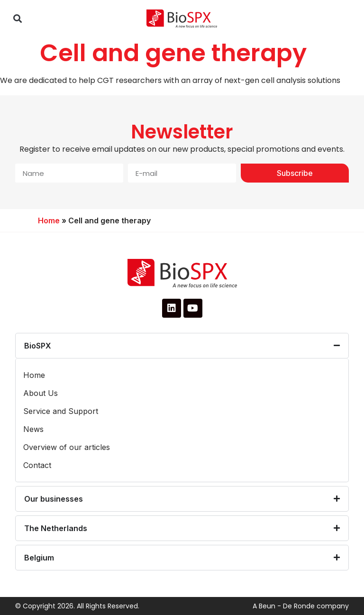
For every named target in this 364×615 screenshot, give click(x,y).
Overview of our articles (67, 447)
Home (49, 220)
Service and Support (61, 411)
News (33, 429)
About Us (41, 393)
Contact (37, 465)
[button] (17, 19)
